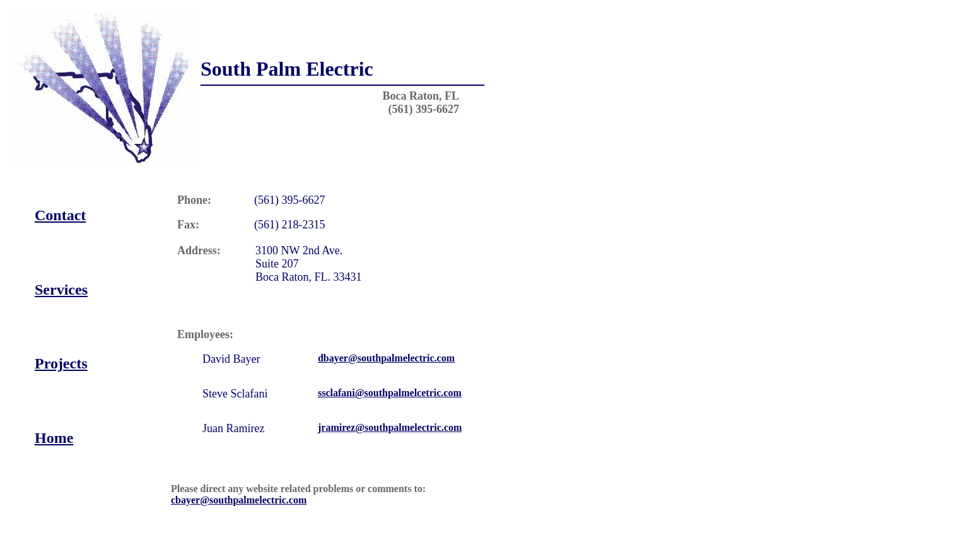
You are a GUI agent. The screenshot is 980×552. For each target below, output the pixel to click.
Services (61, 290)
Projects (61, 363)
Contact (60, 215)
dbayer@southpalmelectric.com (386, 358)
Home (54, 438)
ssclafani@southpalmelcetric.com (390, 393)
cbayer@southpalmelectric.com (239, 500)
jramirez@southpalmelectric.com (390, 427)
